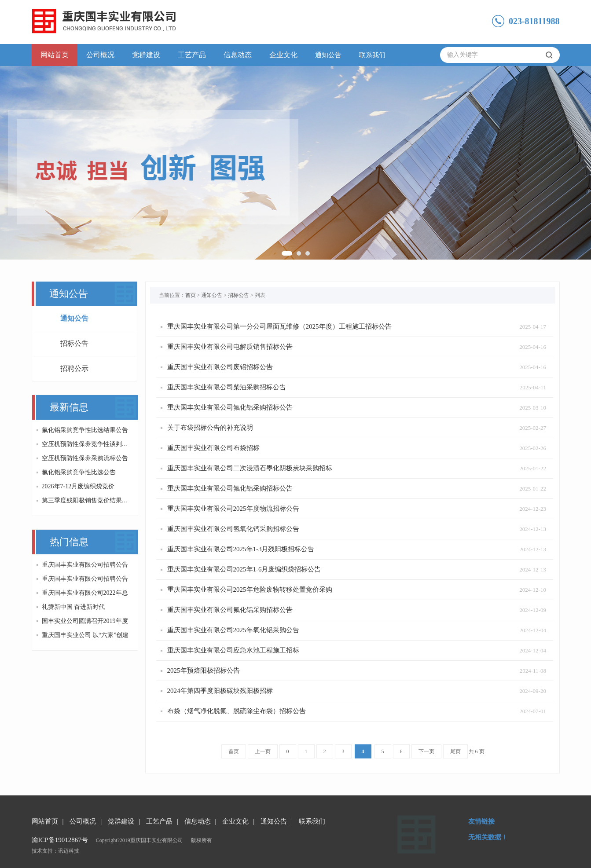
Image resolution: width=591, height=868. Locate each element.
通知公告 (328, 55)
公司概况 (100, 55)
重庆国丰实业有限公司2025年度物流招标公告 (233, 509)
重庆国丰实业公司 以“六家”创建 (85, 635)
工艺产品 (192, 55)
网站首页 (55, 55)
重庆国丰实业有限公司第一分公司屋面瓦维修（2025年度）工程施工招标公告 (279, 326)
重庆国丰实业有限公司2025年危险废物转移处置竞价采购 (250, 590)
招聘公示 (74, 368)
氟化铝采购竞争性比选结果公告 (85, 430)
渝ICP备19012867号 (60, 840)
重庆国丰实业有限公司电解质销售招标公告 (230, 347)
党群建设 (146, 55)
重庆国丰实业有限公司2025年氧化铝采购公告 (233, 630)
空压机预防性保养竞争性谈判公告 (86, 444)
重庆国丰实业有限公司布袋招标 (213, 448)
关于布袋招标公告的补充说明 (210, 428)
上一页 (263, 751)
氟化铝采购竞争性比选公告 (79, 472)
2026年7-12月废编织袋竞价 (78, 486)
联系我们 (372, 55)
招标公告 (74, 343)
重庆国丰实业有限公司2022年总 (85, 593)
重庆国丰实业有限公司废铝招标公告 (220, 367)
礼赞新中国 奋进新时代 (73, 607)
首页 (191, 295)
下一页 (426, 751)
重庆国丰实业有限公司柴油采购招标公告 (227, 387)
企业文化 (283, 55)
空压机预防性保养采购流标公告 (85, 458)
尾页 (455, 751)
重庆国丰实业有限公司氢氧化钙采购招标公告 (233, 529)
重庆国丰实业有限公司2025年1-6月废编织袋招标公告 (244, 569)
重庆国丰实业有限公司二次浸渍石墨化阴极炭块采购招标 (250, 468)
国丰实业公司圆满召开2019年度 (85, 621)
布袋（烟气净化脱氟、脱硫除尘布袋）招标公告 (237, 711)
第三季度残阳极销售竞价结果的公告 (86, 500)
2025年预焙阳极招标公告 (204, 670)
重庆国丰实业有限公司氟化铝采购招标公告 (230, 407)
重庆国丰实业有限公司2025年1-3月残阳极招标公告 (241, 549)
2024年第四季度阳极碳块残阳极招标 (220, 691)
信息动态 (238, 55)
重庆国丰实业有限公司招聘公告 (85, 565)
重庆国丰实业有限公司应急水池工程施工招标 (233, 650)
